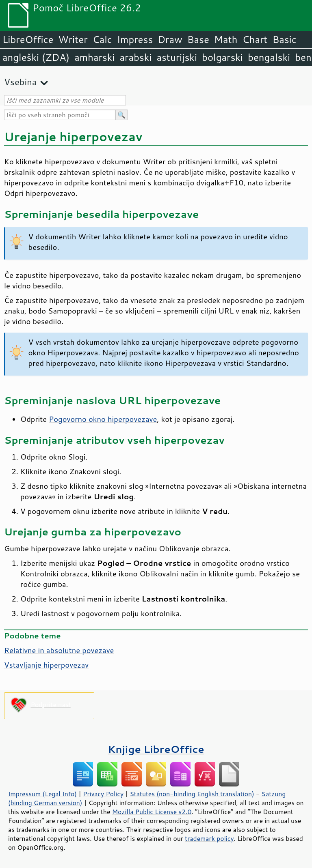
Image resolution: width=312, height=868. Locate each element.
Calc (102, 39)
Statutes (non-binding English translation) (192, 794)
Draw (170, 39)
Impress (135, 39)
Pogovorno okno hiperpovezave (103, 419)
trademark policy (209, 838)
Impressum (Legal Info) (42, 794)
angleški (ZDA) (36, 57)
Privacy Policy (103, 794)
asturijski (177, 57)
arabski (135, 57)
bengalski (269, 57)
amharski (94, 57)
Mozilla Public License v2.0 (152, 812)
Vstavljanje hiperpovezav (46, 665)
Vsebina (20, 82)
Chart (255, 39)
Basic (284, 39)
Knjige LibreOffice (156, 749)
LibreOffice (28, 39)
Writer (73, 39)
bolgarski (222, 57)
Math (226, 39)
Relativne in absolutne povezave (59, 650)
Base (198, 39)
